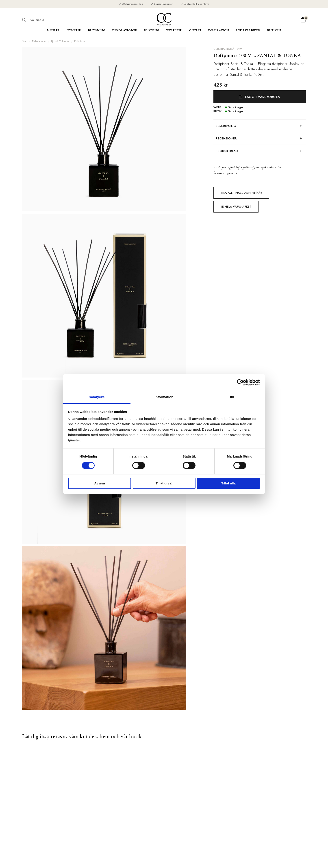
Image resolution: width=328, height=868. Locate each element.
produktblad (227, 151)
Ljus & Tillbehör (60, 41)
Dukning (152, 30)
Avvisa (100, 483)
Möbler (53, 30)
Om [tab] (231, 397)
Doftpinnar (80, 41)
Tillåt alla (228, 483)
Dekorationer (125, 30)
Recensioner (226, 138)
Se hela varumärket (236, 207)
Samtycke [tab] (97, 397)
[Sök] (26, 20)
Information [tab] (164, 397)
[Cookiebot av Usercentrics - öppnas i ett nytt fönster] (240, 382)
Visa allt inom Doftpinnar (241, 193)
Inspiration (219, 30)
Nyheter (74, 30)
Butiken (274, 30)
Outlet (195, 30)
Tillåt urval (164, 483)
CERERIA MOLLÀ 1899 (228, 49)
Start (25, 41)
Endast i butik (248, 30)
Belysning (97, 30)
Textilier (174, 30)
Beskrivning (226, 126)
